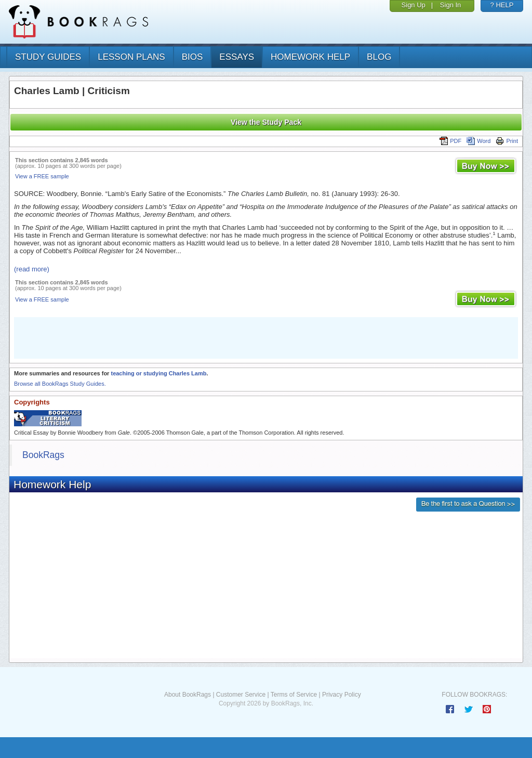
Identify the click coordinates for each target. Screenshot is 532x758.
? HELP (502, 5)
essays (237, 57)
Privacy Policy (342, 695)
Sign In (450, 5)
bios (192, 57)
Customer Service (241, 695)
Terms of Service (294, 695)
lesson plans (131, 57)
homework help (310, 57)
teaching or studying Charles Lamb (158, 373)
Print (507, 141)
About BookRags (188, 695)
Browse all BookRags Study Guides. (60, 384)
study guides (48, 57)
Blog (379, 57)
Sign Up (414, 5)
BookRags (43, 455)
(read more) (32, 269)
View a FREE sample (42, 176)
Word (478, 141)
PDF (450, 141)
